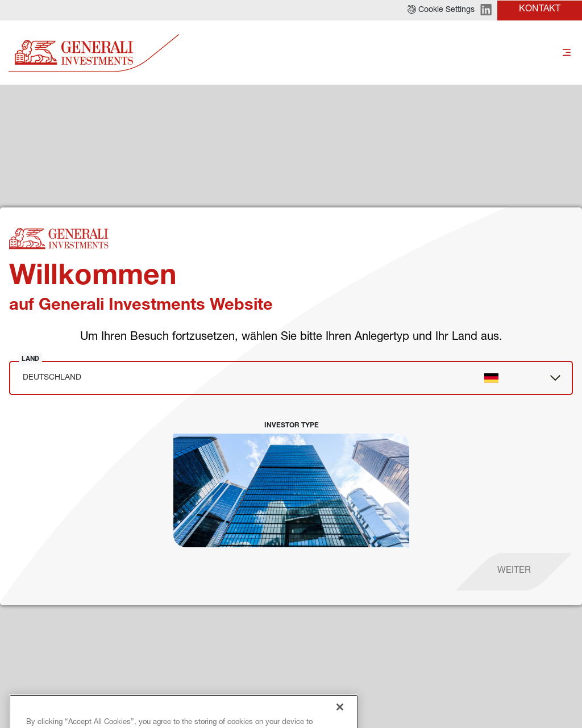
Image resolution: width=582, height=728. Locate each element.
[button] (441, 10)
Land (30, 359)
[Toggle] (567, 53)
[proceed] (514, 572)
